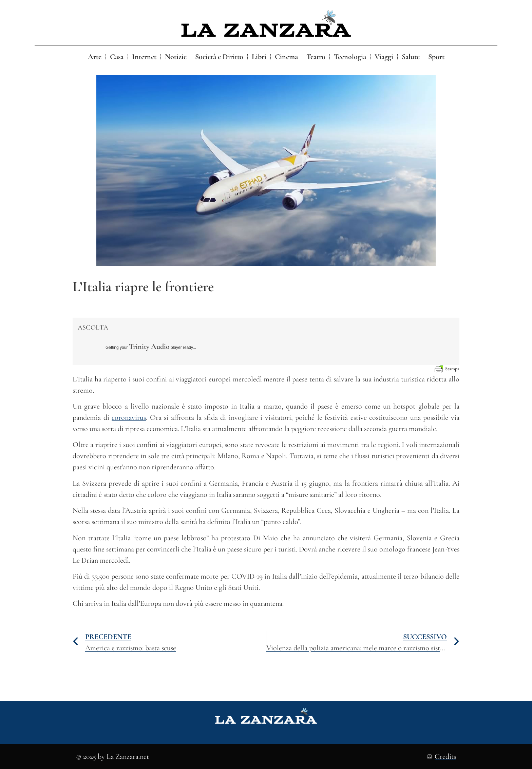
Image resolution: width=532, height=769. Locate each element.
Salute (411, 57)
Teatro (316, 57)
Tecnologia (350, 57)
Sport (436, 57)
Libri (259, 57)
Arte (95, 57)
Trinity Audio (149, 346)
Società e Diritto (219, 57)
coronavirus (129, 417)
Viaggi (384, 57)
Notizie (176, 57)
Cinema (286, 57)
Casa (117, 57)
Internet (144, 57)
